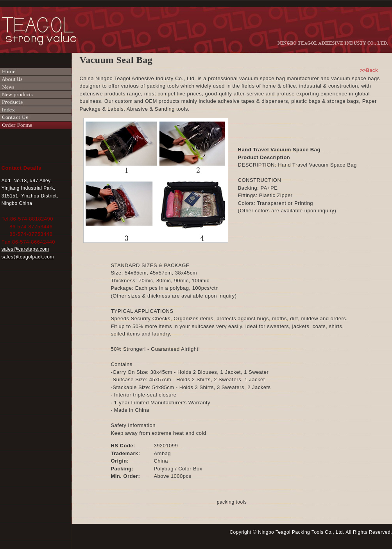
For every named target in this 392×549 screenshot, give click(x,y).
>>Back (372, 70)
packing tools (232, 502)
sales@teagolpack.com (28, 257)
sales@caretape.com (25, 249)
